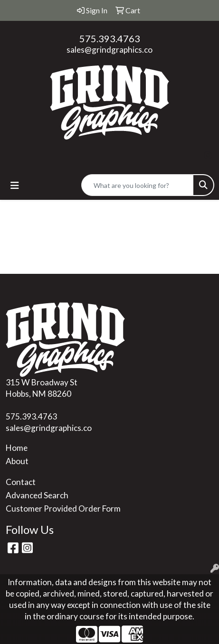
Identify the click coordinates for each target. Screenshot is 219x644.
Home (17, 448)
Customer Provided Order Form (63, 509)
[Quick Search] (138, 185)
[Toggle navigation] (15, 185)
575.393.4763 (110, 38)
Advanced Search (37, 495)
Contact (21, 482)
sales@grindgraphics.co (109, 50)
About (17, 461)
